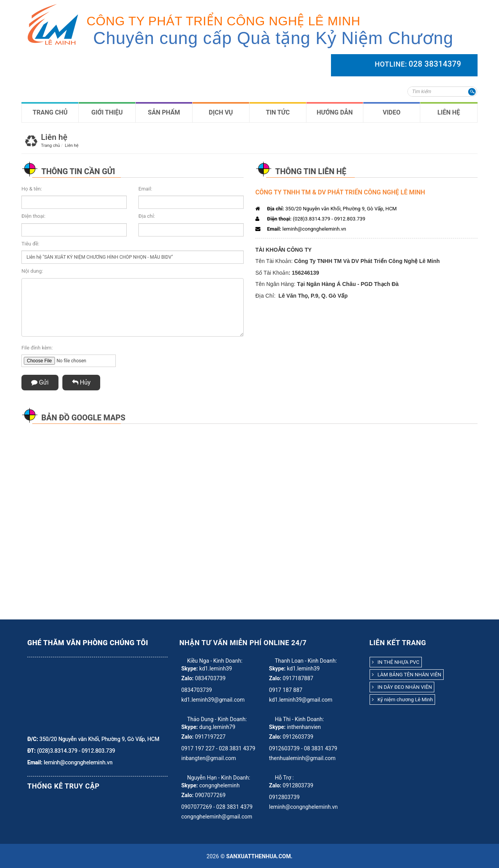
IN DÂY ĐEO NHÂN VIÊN (402, 687)
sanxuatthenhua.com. (259, 856)
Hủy (81, 382)
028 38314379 (435, 64)
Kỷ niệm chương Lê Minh (403, 700)
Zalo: (188, 678)
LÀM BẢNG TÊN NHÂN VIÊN (407, 675)
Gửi (40, 382)
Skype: (190, 669)
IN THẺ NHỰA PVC (396, 662)
